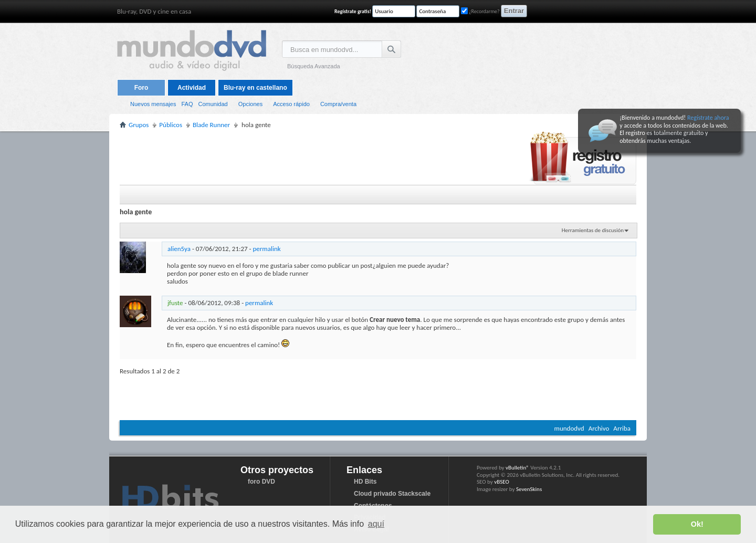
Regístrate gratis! (353, 11)
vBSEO (502, 482)
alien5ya (179, 249)
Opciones (250, 104)
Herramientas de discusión (593, 230)
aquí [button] (376, 524)
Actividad (192, 88)
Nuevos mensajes (153, 104)
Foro (141, 88)
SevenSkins (529, 489)
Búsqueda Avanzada (314, 66)
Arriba (622, 428)
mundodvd (569, 428)
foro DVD (261, 482)
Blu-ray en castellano (255, 88)
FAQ (187, 104)
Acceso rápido (291, 104)
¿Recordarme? (480, 11)
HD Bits (365, 482)
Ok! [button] (697, 524)
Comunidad (213, 104)
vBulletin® (517, 468)
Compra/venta (338, 104)
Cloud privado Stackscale (392, 494)
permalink (267, 249)
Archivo (599, 428)
